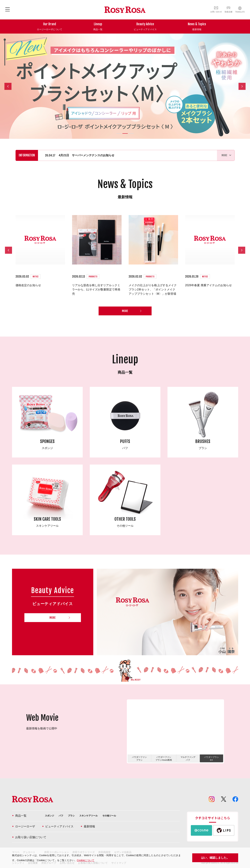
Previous (8, 86)
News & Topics (197, 26)
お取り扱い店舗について (29, 830)
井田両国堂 (104, 845)
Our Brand (50, 26)
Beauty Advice (145, 26)
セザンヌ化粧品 (123, 845)
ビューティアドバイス (58, 820)
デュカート (29, 845)
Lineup (98, 26)
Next (243, 87)
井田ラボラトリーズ (84, 845)
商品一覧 (19, 809)
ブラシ (71, 809)
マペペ (16, 845)
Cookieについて (86, 860)
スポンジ (49, 809)
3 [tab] (131, 133)
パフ (61, 809)
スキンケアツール (89, 809)
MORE (125, 304)
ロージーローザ (23, 820)
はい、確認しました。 (215, 858)
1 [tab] (119, 133)
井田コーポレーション (57, 845)
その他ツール (109, 809)
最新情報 (88, 820)
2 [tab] (125, 133)
